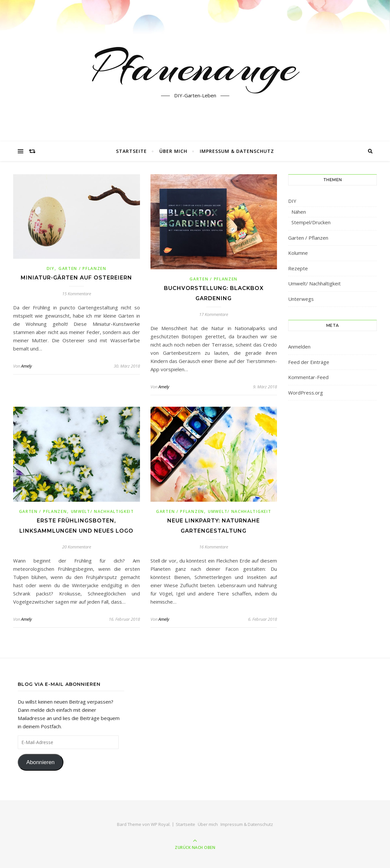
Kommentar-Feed (308, 377)
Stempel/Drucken (311, 222)
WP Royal (160, 824)
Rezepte (298, 268)
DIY (51, 268)
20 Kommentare (77, 547)
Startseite (131, 151)
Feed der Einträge (309, 362)
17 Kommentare (214, 314)
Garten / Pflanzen (82, 268)
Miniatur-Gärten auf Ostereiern (76, 278)
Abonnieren (40, 762)
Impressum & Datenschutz (237, 151)
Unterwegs (301, 299)
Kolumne (298, 253)
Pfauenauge (195, 67)
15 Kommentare (77, 294)
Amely (26, 366)
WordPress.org (306, 393)
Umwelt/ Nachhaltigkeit (103, 511)
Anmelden (299, 347)
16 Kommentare (214, 547)
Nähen (299, 212)
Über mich (173, 151)
